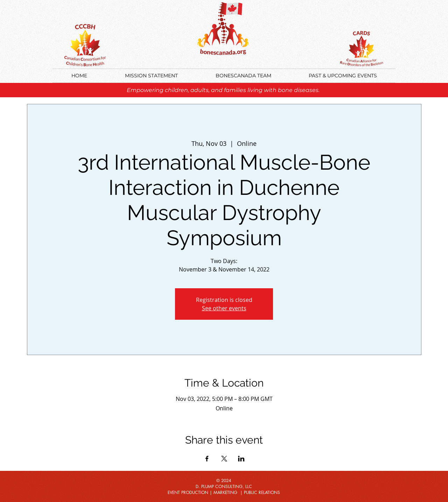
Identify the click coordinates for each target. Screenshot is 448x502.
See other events (224, 308)
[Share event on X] (224, 459)
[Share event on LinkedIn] (241, 459)
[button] (343, 76)
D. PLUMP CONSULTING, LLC (224, 486)
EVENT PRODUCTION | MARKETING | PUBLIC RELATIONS (224, 492)
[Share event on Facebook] (207, 459)
